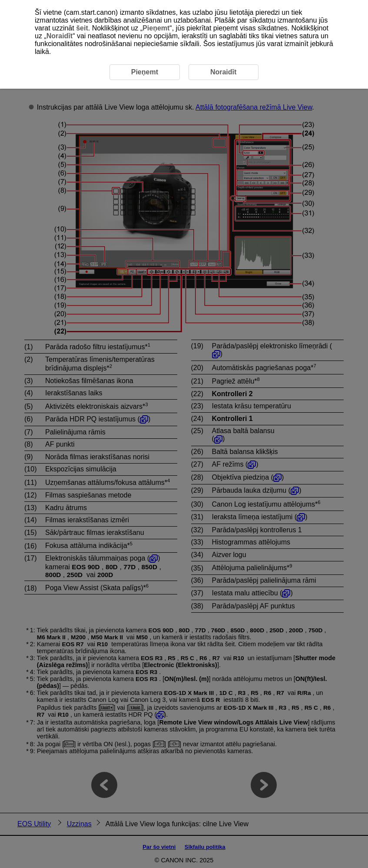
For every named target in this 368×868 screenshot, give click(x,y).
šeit (82, 28)
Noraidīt (60, 36)
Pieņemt (156, 28)
